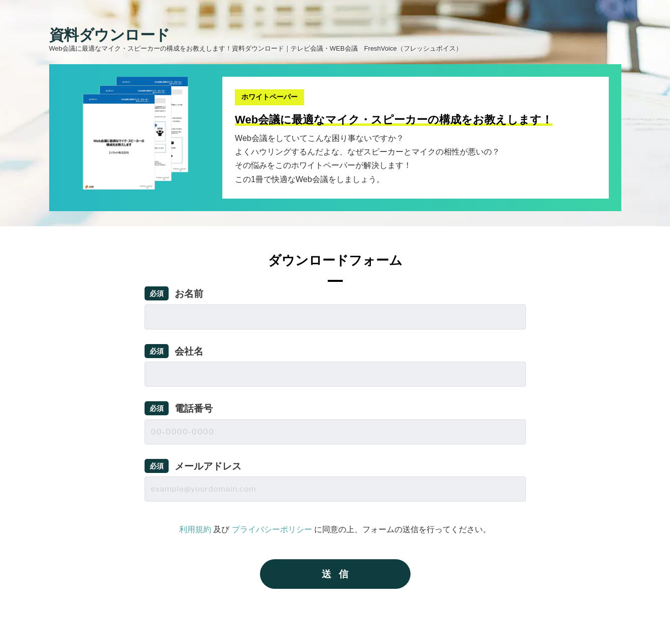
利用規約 (195, 529)
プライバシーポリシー (272, 529)
